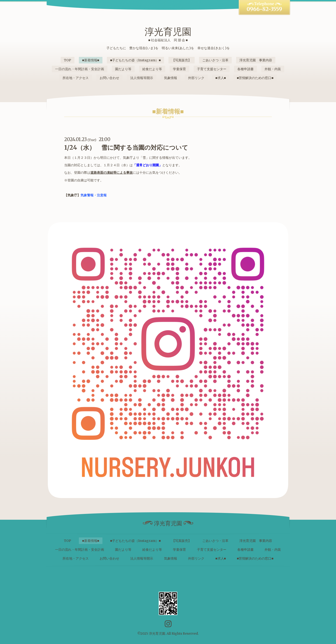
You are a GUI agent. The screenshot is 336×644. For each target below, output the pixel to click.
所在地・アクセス (76, 78)
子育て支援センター (212, 69)
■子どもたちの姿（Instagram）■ (135, 60)
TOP (68, 60)
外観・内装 (273, 69)
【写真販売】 (182, 60)
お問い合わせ (109, 78)
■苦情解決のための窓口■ (255, 78)
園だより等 (123, 69)
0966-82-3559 (264, 9)
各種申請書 (245, 69)
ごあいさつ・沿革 (215, 60)
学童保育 (179, 69)
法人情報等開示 (142, 78)
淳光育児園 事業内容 (256, 60)
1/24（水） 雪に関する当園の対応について (126, 147)
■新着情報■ (91, 60)
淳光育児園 (168, 32)
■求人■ (221, 78)
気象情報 (171, 78)
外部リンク (196, 78)
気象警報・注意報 (94, 195)
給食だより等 (152, 69)
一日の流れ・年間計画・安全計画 (80, 69)
